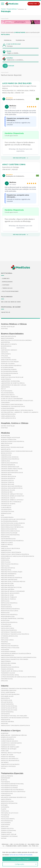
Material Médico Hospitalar (11, 753)
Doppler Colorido (8, 364)
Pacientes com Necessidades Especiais (15, 718)
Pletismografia (7, 391)
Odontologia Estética (9, 708)
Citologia (4, 356)
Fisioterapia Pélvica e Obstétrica (13, 792)
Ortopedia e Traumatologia (11, 632)
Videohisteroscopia (8, 414)
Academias (5, 733)
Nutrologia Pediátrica (9, 623)
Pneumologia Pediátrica (10, 646)
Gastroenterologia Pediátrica (12, 541)
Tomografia (5, 403)
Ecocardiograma (7, 368)
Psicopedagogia (7, 821)
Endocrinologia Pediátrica (11, 525)
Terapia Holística (7, 829)
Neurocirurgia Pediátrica (10, 609)
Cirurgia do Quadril (8, 504)
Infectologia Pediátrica (10, 564)
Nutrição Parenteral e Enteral (13, 619)
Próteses (5, 724)
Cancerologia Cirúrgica (10, 457)
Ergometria (5, 537)
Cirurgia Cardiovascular (10, 467)
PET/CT (3, 389)
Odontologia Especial (9, 706)
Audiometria (5, 343)
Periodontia (6, 720)
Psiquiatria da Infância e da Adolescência (16, 654)
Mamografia (5, 387)
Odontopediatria (7, 712)
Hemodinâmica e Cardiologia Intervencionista (18, 556)
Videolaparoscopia (8, 416)
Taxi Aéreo (5, 763)
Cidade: (9, 51)
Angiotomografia (7, 339)
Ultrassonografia (8, 409)
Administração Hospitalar (11, 438)
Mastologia (5, 566)
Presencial (8, 40)
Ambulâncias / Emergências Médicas (14, 735)
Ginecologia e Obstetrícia (10, 549)
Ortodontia (5, 714)
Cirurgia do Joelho (8, 498)
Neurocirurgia (6, 607)
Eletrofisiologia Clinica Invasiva (13, 523)
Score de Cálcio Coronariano (12, 399)
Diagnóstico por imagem (10, 362)
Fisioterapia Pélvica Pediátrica (12, 790)
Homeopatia (5, 560)
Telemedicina (20, 40)
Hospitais (4, 329)
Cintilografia (6, 354)
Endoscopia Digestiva (9, 529)
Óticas (3, 768)
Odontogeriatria (7, 704)
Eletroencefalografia (9, 521)
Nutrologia (5, 621)
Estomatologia (7, 700)
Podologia (5, 811)
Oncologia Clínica (8, 628)
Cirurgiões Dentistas (9, 691)
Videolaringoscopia (8, 418)
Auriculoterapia (7, 776)
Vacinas (4, 839)
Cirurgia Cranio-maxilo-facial (12, 469)
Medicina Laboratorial (9, 580)
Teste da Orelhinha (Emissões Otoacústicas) (17, 401)
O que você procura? (14, 44)
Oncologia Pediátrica (9, 630)
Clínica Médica (6, 508)
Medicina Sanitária (8, 589)
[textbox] (14, 53)
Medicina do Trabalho (9, 597)
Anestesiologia (7, 444)
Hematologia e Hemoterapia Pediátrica (15, 554)
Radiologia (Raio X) (8, 395)
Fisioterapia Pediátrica (9, 786)
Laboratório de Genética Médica (13, 383)
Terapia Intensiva (7, 669)
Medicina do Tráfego (9, 599)
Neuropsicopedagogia (9, 804)
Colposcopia (6, 358)
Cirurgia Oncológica (9, 477)
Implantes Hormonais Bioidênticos (14, 798)
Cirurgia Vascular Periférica (12, 486)
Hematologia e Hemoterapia (11, 553)
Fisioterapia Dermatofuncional (12, 784)
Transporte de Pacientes (10, 765)
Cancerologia (6, 455)
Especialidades (8, 282)
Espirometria (6, 376)
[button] (3, 4)
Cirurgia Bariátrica (8, 465)
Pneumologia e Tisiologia (10, 648)
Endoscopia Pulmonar (9, 533)
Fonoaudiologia (7, 794)
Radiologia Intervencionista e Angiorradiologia (19, 658)
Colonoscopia (6, 510)
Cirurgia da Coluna (8, 490)
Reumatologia (6, 665)
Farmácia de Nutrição (9, 749)
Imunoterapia (6, 379)
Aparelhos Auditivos (9, 737)
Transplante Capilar (9, 835)
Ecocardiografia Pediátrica (11, 366)
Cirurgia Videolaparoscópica (12, 488)
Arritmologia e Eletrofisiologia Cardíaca (16, 341)
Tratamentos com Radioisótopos (13, 407)
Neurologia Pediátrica (9, 615)
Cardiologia (5, 461)
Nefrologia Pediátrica (9, 603)
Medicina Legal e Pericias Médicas (13, 582)
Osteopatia (5, 807)
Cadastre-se (6, 313)
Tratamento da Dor (8, 673)
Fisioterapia (5, 782)
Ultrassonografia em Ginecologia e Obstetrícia (18, 677)
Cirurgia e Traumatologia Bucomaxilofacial (17, 689)
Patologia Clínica (7, 640)
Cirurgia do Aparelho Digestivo (13, 496)
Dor (3, 516)
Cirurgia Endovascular (10, 471)
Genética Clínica (7, 543)
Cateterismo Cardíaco (9, 350)
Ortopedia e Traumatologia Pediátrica (15, 634)
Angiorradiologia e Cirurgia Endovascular (17, 451)
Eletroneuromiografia (10, 374)
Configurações (19, 864)
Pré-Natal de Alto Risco (10, 813)
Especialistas (12, 9)
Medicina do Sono (7, 595)
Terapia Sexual (6, 833)
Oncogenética (6, 626)
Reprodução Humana (9, 663)
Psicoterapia (6, 823)
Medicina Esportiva (8, 568)
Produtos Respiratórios (10, 761)
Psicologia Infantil (8, 819)
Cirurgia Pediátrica (8, 479)
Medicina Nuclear (7, 584)
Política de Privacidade (10, 292)
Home (3, 9)
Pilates (4, 809)
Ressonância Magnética (10, 397)
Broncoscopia (6, 453)
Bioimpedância (6, 346)
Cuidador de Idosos (8, 745)
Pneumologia (6, 644)
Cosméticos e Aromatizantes (11, 743)
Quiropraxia (6, 825)
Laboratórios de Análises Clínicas (14, 385)
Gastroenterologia (8, 539)
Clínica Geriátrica (8, 739)
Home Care (5, 751)
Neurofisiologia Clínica (10, 611)
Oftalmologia (6, 625)
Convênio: (10, 58)
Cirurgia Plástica (7, 481)
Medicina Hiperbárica (9, 574)
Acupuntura (5, 436)
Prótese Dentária (8, 722)
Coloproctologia (8, 512)
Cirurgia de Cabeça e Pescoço (12, 494)
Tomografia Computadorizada (12, 405)
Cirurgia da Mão (7, 492)
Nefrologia (5, 601)
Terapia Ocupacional (9, 831)
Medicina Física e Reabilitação (12, 572)
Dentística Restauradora (10, 695)
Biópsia (4, 348)
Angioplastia (6, 449)
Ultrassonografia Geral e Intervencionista (17, 411)
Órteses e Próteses (8, 767)
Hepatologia (6, 558)
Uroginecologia (7, 679)
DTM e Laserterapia (8, 693)
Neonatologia (6, 605)
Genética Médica (7, 545)
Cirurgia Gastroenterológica (12, 473)
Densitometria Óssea (9, 360)
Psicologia (5, 817)
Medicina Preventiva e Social (11, 588)
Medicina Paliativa (7, 586)
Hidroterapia (6, 796)
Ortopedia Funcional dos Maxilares (14, 716)
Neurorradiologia (8, 617)
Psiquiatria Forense (8, 652)
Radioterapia (6, 661)
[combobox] (14, 53)
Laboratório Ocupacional (11, 381)
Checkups (5, 352)
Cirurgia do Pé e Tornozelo (11, 502)
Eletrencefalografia (9, 370)
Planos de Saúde (7, 755)
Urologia (4, 681)
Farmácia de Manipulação (10, 747)
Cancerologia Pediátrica (10, 459)
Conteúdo (6, 285)
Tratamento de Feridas (9, 837)
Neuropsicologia (7, 802)
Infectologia (6, 562)
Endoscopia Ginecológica (10, 531)
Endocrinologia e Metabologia (12, 527)
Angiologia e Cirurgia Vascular (12, 447)
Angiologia (5, 446)
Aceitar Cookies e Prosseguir (21, 859)
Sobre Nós (6, 279)
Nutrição (4, 805)
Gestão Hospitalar (8, 327)
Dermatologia (6, 514)
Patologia (16, 94)
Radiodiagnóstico (8, 656)
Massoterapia (6, 800)
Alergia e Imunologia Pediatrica (13, 442)
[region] (20, 858)
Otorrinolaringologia (9, 636)
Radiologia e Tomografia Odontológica (15, 726)
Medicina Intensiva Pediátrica (12, 578)
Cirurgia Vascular (8, 484)
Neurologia (5, 613)
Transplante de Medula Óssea (12, 671)
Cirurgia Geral (6, 475)
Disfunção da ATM (7, 697)
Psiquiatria (5, 650)
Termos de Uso (7, 288)
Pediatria (4, 642)
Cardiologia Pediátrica (9, 463)
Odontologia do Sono (9, 710)
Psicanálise (5, 815)
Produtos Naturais (8, 757)
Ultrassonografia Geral (10, 675)
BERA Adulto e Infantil (9, 344)
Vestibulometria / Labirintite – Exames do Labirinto (20, 413)
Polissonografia (7, 393)
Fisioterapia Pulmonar (9, 788)
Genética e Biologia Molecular (12, 378)
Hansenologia (6, 551)
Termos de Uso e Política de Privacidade (22, 855)
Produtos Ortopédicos (10, 759)
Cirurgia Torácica (8, 482)
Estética (4, 780)
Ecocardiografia (7, 518)
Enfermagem (6, 778)
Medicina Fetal (6, 570)
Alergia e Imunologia (9, 440)
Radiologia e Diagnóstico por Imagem (15, 660)
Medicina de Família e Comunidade (13, 591)
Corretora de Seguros (10, 741)
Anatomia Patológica (9, 337)
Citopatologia (6, 506)
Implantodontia (7, 702)
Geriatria (4, 547)
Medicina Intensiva (8, 576)
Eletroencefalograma (9, 372)
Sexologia (5, 827)
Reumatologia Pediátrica (10, 667)
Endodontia (5, 698)
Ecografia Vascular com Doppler (13, 519)
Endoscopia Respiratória (10, 535)
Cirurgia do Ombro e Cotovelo (12, 500)
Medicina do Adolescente (10, 593)
